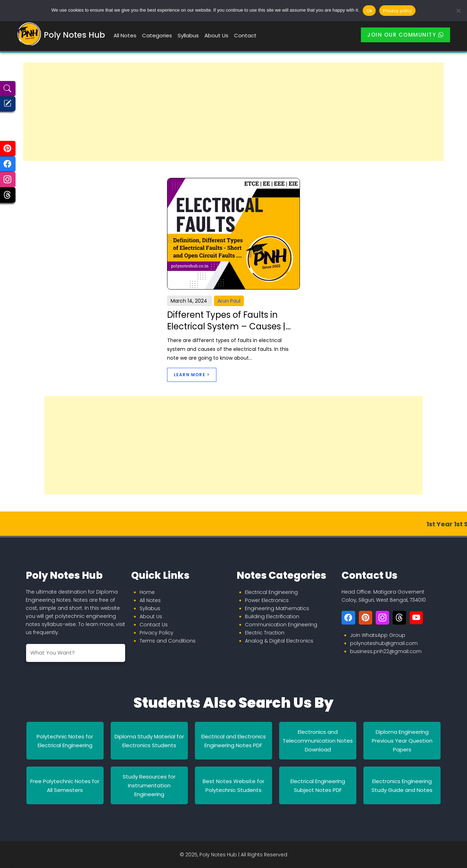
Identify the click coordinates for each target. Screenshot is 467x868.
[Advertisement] (233, 112)
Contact (245, 35)
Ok (369, 11)
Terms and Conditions (168, 641)
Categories (157, 35)
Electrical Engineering (271, 592)
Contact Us (154, 625)
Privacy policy (397, 11)
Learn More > (192, 375)
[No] (458, 11)
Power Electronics (267, 600)
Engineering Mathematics (277, 608)
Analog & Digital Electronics (279, 641)
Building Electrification (272, 616)
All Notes (125, 35)
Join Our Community (405, 35)
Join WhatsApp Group (378, 635)
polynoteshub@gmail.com (384, 643)
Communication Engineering (281, 625)
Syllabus (188, 35)
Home (147, 592)
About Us (216, 35)
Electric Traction (265, 633)
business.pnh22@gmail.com (386, 651)
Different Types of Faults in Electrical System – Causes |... (229, 321)
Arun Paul (229, 301)
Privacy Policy (156, 633)
